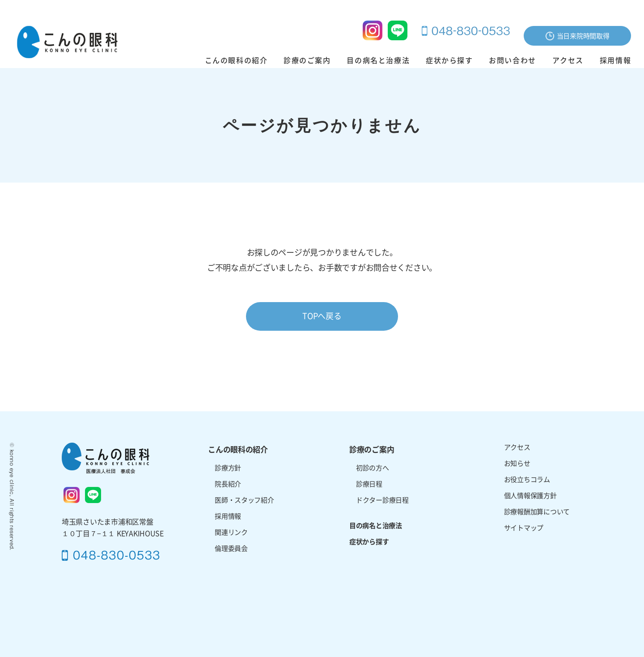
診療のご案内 (307, 60)
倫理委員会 (231, 548)
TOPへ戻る (322, 316)
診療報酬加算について (537, 512)
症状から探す (449, 60)
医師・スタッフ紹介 (244, 500)
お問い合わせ (513, 60)
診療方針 (228, 468)
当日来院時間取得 (578, 36)
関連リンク (231, 532)
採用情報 (615, 60)
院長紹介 (228, 484)
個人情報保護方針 (530, 496)
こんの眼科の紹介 (236, 60)
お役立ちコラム (527, 480)
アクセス (568, 60)
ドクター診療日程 (382, 500)
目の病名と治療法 (378, 60)
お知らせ (517, 463)
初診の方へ (373, 468)
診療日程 (369, 484)
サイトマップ (524, 528)
